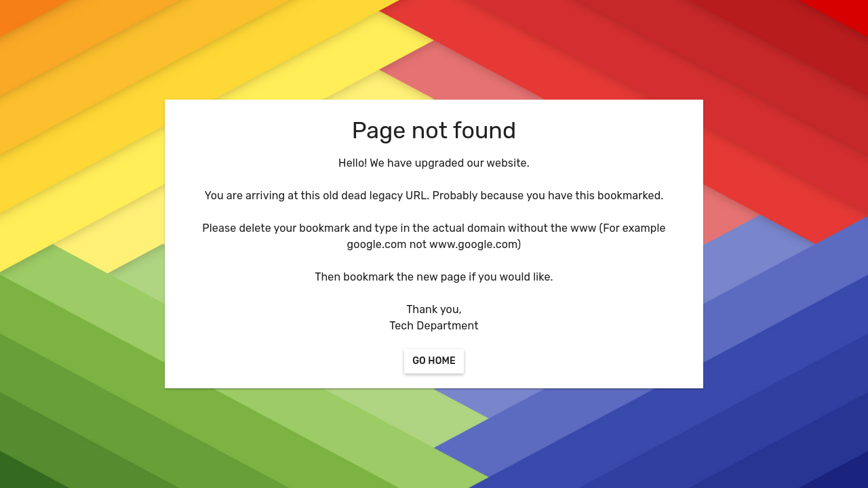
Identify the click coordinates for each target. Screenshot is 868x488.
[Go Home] (434, 361)
